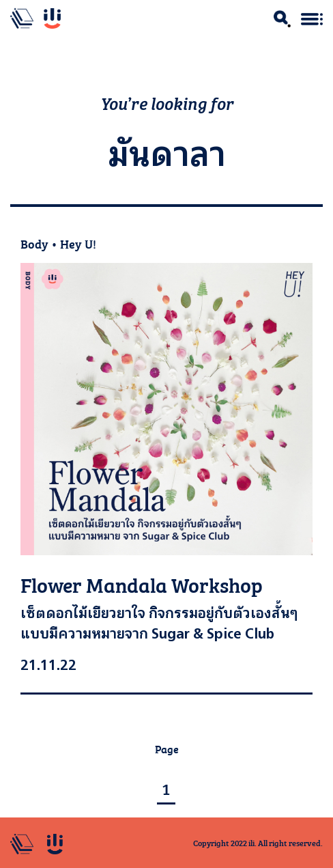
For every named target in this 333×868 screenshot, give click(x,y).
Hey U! (78, 243)
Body (34, 243)
